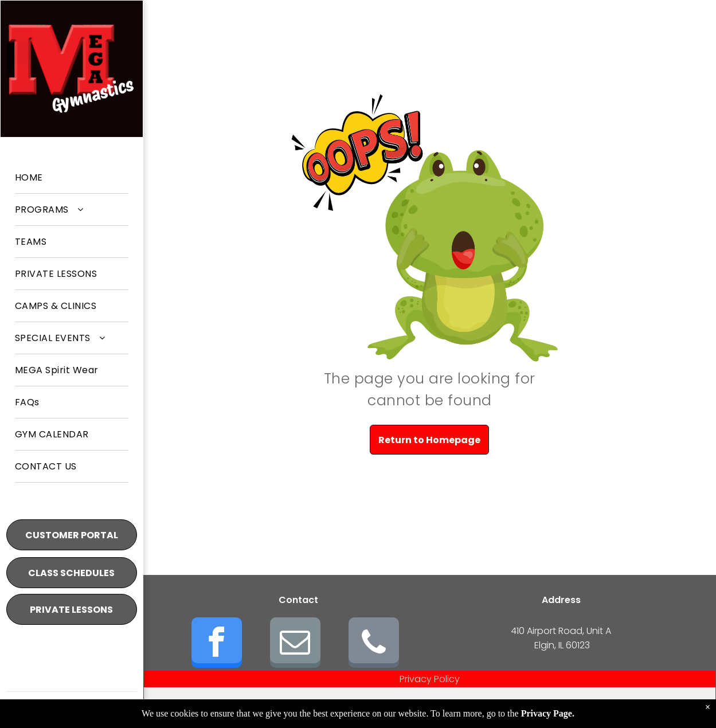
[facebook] (217, 644)
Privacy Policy (430, 679)
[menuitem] (72, 178)
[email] (295, 644)
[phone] (374, 644)
